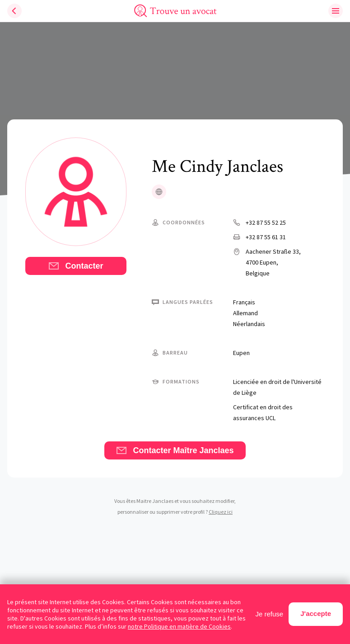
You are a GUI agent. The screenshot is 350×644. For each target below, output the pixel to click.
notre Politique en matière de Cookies (179, 626)
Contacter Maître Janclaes (175, 450)
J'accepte (316, 613)
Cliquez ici (221, 512)
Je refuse (270, 614)
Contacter (76, 266)
